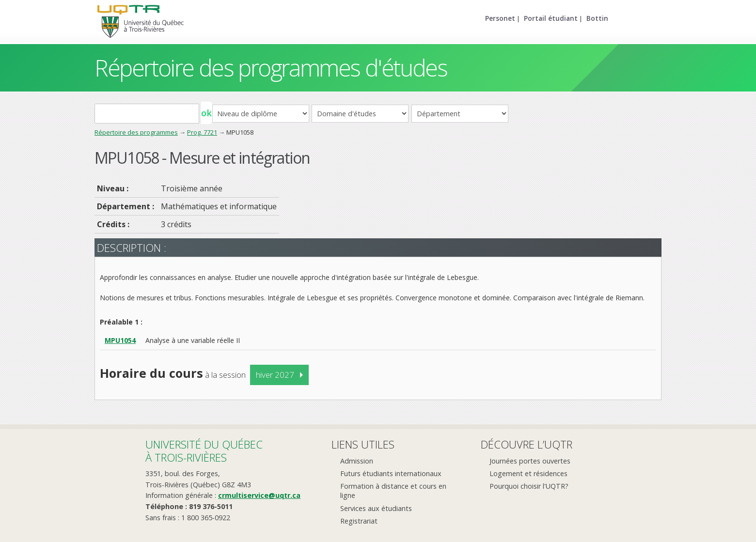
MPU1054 (120, 340)
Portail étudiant (551, 18)
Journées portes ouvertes (530, 461)
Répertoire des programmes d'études (271, 68)
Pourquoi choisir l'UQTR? (529, 486)
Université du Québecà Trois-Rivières (204, 451)
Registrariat (359, 521)
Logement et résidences (528, 473)
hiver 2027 (275, 375)
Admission (357, 461)
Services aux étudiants (376, 508)
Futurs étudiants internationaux (391, 473)
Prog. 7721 (202, 132)
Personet (500, 18)
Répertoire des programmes (136, 132)
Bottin (597, 18)
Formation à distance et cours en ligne (393, 491)
